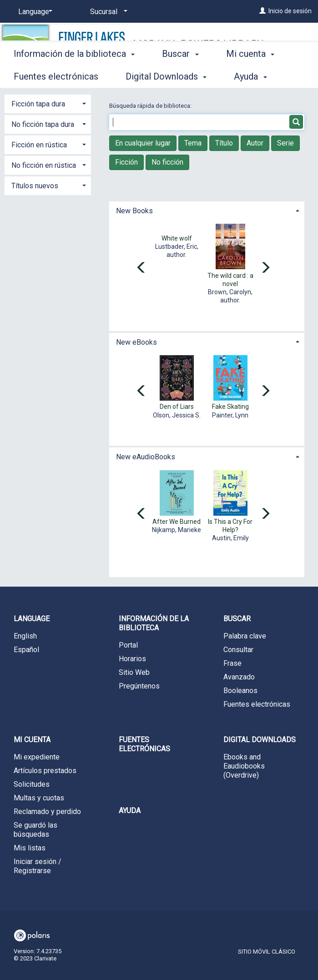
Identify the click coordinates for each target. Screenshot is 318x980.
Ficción (126, 162)
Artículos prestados (45, 771)
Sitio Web (134, 672)
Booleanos (240, 691)
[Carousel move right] (265, 268)
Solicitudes (32, 784)
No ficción (167, 162)
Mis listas (30, 848)
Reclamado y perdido (47, 812)
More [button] (244, 76)
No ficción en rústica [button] (44, 165)
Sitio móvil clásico (267, 952)
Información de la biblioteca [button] (74, 75)
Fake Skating (230, 407)
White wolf (177, 238)
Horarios (132, 659)
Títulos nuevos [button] (35, 186)
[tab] (207, 210)
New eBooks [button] (136, 342)
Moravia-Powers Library (198, 44)
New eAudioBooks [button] (146, 457)
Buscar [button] (180, 75)
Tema (193, 143)
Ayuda (130, 811)
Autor (255, 143)
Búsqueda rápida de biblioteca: (151, 106)
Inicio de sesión (290, 11)
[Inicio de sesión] (262, 11)
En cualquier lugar (143, 143)
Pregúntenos (139, 686)
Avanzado (239, 677)
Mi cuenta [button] (32, 740)
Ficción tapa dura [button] (38, 104)
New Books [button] (134, 211)
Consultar (238, 650)
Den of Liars (177, 407)
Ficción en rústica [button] (39, 145)
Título (224, 143)
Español (26, 650)
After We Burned (177, 522)
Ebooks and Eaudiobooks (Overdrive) (244, 766)
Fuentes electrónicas (257, 704)
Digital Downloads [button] (260, 740)
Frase (232, 663)
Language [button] (32, 619)
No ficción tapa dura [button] (43, 124)
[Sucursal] (107, 12)
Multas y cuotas (39, 798)
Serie (285, 143)
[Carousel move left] (141, 268)
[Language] (34, 12)
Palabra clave (245, 636)
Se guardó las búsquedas (35, 830)
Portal (128, 645)
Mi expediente (37, 757)
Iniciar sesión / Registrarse (38, 866)
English (25, 636)
